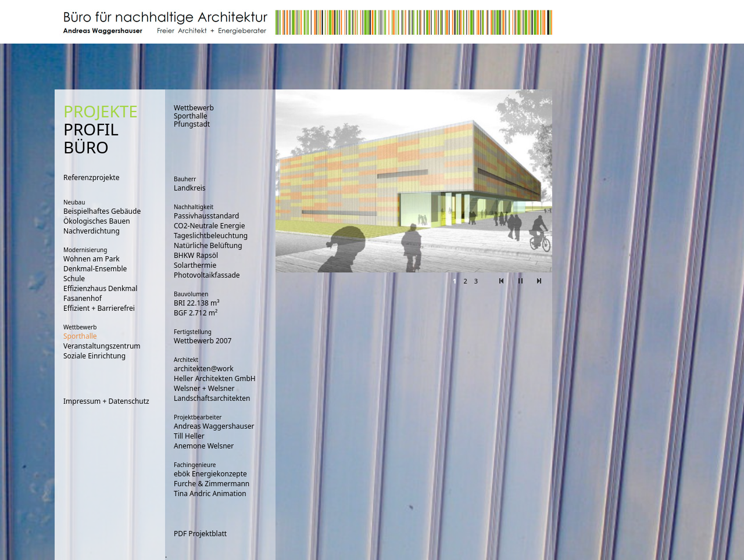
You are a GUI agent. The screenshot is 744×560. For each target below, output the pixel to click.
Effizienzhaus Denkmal (100, 288)
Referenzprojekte (91, 177)
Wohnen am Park (92, 259)
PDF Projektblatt (200, 534)
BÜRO (86, 147)
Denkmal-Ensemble (95, 269)
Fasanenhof (83, 298)
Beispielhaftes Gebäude (102, 211)
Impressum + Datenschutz (106, 401)
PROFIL (91, 129)
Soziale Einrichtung (94, 356)
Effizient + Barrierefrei (99, 308)
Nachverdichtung (92, 231)
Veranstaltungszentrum (102, 346)
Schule (74, 279)
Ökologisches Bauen (97, 221)
